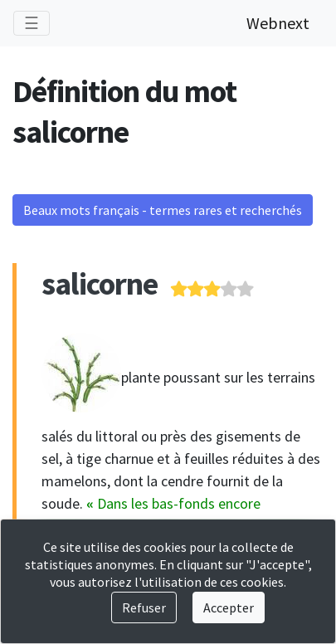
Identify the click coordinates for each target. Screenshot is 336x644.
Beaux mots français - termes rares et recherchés (163, 210)
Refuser (144, 607)
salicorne (100, 283)
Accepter (229, 607)
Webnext (278, 23)
